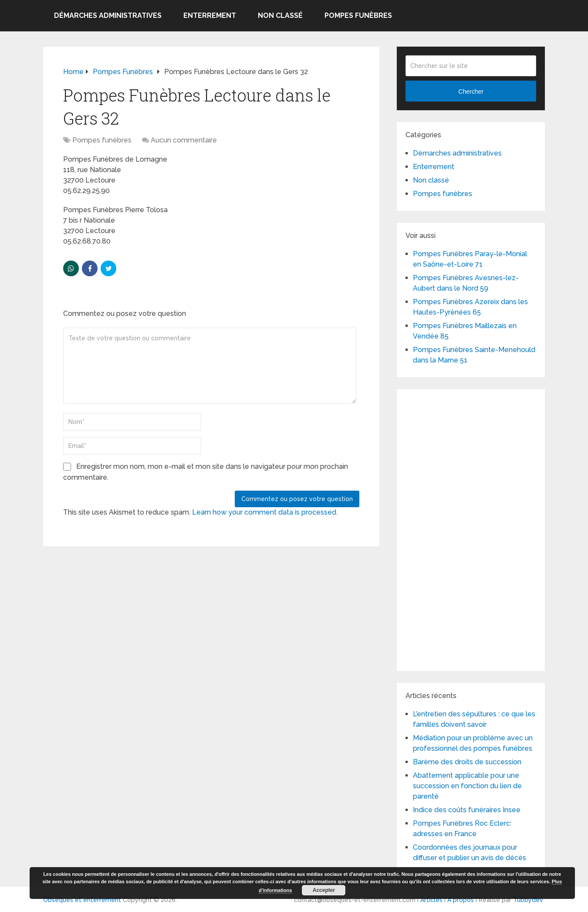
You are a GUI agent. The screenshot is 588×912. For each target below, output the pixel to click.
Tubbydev (528, 900)
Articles (431, 900)
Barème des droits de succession (467, 762)
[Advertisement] (471, 529)
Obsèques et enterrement (82, 900)
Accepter (324, 890)
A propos (461, 900)
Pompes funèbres (358, 15)
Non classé (280, 15)
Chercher (471, 92)
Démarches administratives (108, 15)
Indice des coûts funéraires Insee (467, 810)
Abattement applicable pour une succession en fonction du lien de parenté (467, 786)
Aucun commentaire (184, 140)
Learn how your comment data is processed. (265, 512)
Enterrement (210, 15)
